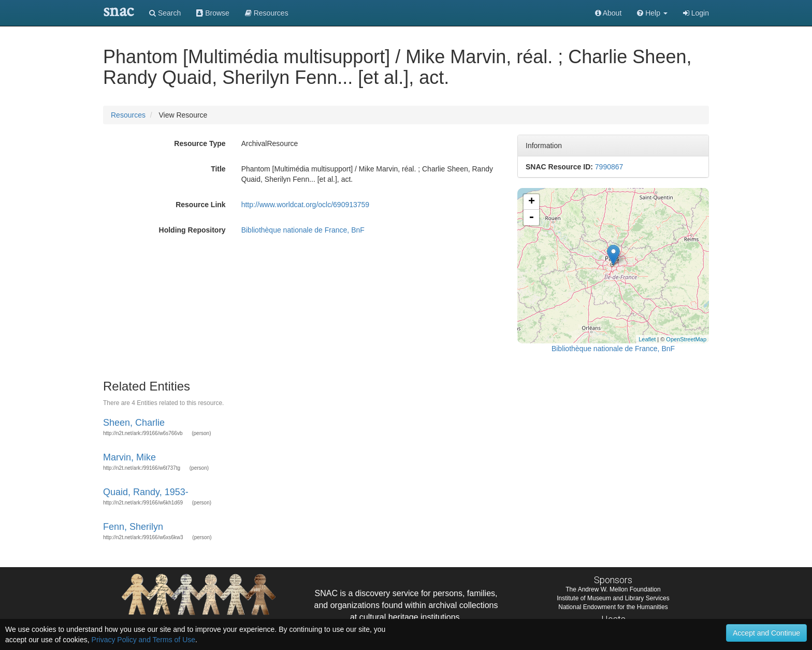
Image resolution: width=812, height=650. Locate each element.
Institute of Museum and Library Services (613, 598)
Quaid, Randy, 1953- (146, 492)
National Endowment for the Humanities (613, 607)
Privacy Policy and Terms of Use (143, 640)
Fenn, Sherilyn (133, 527)
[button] (652, 13)
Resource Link (200, 205)
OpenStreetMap (686, 339)
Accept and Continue (766, 633)
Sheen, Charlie (134, 423)
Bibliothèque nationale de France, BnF (303, 230)
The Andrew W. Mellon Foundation (613, 589)
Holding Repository (192, 230)
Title (218, 169)
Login (696, 13)
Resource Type (200, 143)
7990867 (609, 167)
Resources (128, 115)
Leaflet (647, 339)
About (608, 13)
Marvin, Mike (129, 457)
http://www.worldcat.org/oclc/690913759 (305, 205)
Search (165, 13)
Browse (213, 13)
